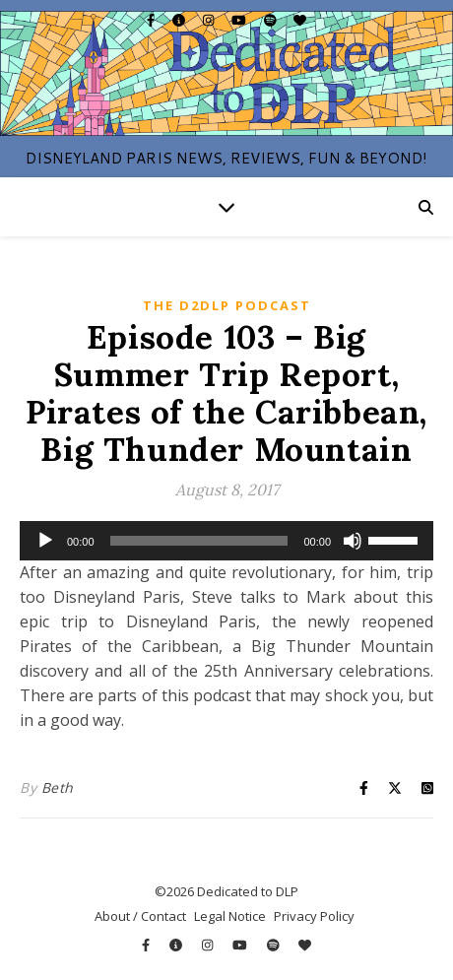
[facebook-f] (152, 20)
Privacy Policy (314, 916)
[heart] (300, 20)
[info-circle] (180, 20)
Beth (58, 787)
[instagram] (210, 20)
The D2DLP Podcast (227, 305)
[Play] (45, 541)
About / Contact (140, 916)
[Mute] (353, 541)
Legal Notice (230, 916)
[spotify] (272, 20)
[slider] (199, 541)
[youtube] (240, 20)
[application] (226, 541)
